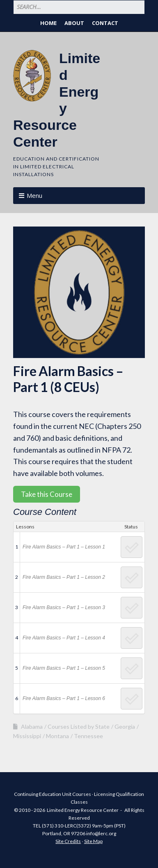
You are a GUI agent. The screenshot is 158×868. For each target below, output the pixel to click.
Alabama (32, 726)
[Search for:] (79, 7)
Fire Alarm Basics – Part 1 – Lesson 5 (64, 668)
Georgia (125, 726)
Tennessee (88, 736)
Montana (57, 736)
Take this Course (47, 494)
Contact (105, 23)
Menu (34, 195)
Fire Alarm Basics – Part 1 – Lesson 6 (64, 698)
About (74, 23)
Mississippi (27, 736)
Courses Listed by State (79, 726)
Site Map (93, 841)
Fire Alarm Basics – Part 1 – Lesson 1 (64, 547)
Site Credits (68, 841)
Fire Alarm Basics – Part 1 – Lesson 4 (64, 638)
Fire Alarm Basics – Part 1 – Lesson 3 (64, 607)
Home (48, 23)
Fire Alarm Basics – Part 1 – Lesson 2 (64, 577)
